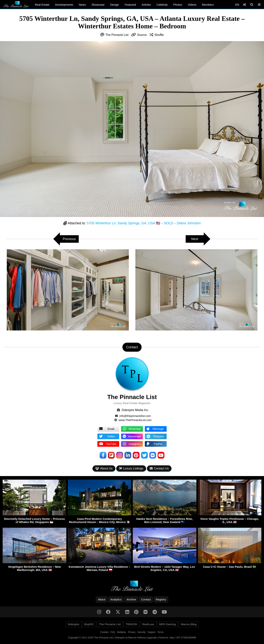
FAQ (113, 632)
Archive (131, 599)
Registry (161, 599)
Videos (192, 5)
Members (208, 5)
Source (142, 35)
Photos (178, 5)
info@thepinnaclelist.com (135, 416)
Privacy (132, 632)
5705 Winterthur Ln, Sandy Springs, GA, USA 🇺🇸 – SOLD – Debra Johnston (144, 223)
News (82, 5)
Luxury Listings (131, 468)
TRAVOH (131, 624)
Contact (146, 599)
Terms (161, 632)
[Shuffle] (244, 5)
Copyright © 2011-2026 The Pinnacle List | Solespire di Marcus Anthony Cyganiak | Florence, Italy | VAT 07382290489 (132, 638)
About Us (104, 468)
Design (115, 5)
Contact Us (159, 468)
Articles (146, 5)
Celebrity (162, 5)
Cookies (104, 632)
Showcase (98, 5)
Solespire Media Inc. (135, 410)
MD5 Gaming (167, 624)
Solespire (74, 624)
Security (142, 632)
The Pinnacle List (117, 35)
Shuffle (159, 35)
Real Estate (42, 5)
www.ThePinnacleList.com (135, 420)
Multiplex (122, 632)
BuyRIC (89, 624)
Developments (64, 5)
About (102, 599)
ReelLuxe (148, 624)
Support (152, 632)
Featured (130, 5)
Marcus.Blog (189, 624)
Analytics (116, 599)
